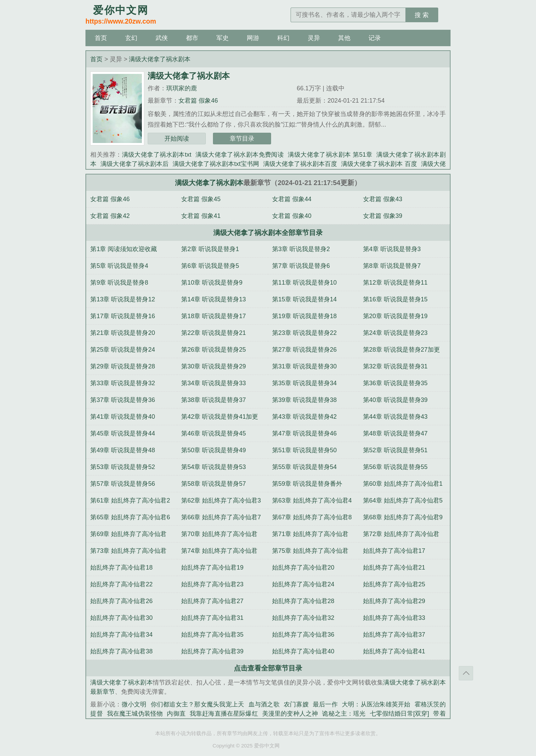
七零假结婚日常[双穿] (400, 714)
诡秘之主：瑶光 (344, 714)
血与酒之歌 (264, 704)
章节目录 (242, 139)
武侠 (162, 38)
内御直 (176, 714)
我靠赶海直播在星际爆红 (224, 714)
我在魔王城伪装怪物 (135, 714)
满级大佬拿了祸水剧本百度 (300, 164)
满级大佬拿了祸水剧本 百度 (379, 164)
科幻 (283, 38)
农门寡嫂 (296, 704)
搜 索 (422, 15)
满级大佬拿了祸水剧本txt (157, 155)
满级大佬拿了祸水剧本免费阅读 (240, 155)
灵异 (314, 38)
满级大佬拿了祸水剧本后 (134, 164)
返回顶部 (466, 673)
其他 (344, 38)
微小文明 (134, 704)
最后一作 (325, 704)
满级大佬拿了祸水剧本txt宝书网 (216, 164)
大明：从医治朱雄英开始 (376, 704)
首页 (101, 38)
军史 (223, 38)
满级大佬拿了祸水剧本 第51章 (330, 155)
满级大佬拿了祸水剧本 (160, 59)
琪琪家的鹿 (182, 88)
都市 (192, 38)
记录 (375, 38)
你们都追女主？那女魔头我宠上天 (198, 704)
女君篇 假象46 (198, 101)
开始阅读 (177, 139)
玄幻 (131, 38)
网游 (253, 38)
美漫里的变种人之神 (290, 714)
